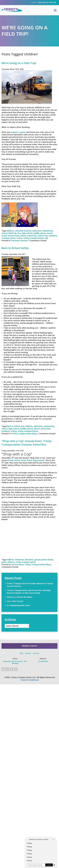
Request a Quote (29, 646)
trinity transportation (34, 238)
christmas (19, 560)
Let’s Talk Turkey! (15, 601)
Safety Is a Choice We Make (19, 597)
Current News (17, 564)
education (37, 231)
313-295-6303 (43, 661)
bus (23, 426)
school (23, 236)
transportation (9, 238)
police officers (8, 562)
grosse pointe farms (44, 560)
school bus (32, 236)
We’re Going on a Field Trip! (19, 63)
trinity (19, 238)
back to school (13, 426)
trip (46, 238)
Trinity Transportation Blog (24, 434)
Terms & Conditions (30, 680)
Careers (28, 653)
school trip (43, 236)
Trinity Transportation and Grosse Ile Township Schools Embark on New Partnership (29, 592)
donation (29, 560)
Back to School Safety (15, 248)
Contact (34, 2)
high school (27, 233)
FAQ (21, 653)
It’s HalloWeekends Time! (18, 605)
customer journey (23, 231)
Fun (19, 233)
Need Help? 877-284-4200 (47, 2)
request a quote (18, 132)
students (53, 236)
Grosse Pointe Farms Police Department (26, 460)
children (10, 231)
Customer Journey (19, 240)
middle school (40, 233)
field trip (12, 233)
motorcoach (14, 236)
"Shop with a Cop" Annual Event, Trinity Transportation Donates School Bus (27, 443)
